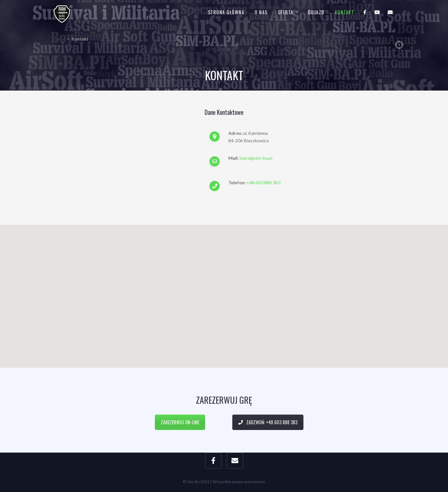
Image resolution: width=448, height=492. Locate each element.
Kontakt (345, 12)
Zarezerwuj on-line (180, 422)
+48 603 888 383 (263, 182)
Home (58, 39)
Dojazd (316, 12)
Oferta (286, 12)
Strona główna (226, 12)
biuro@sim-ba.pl (256, 158)
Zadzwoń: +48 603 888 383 (268, 422)
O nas (261, 12)
